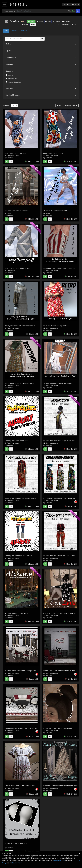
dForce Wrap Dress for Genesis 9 (17, 268)
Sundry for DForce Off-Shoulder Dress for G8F (22, 326)
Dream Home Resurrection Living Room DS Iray (23, 728)
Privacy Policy (17, 863)
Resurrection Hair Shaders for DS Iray (58, 728)
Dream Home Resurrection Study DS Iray (59, 671)
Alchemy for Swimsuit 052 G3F (16, 441)
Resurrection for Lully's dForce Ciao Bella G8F (61, 556)
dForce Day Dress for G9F (53, 153)
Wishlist (25, 25)
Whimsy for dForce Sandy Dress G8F (58, 383)
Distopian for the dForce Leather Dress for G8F (22, 383)
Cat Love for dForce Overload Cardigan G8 (60, 613)
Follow (31, 21)
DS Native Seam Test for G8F (16, 843)
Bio (33, 25)
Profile (40, 21)
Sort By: (66, 105)
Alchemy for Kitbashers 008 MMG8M (19, 556)
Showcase (15, 31)
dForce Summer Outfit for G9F (16, 211)
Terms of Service (59, 860)
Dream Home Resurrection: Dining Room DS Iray (23, 671)
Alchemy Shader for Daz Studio (17, 613)
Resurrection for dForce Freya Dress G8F (59, 441)
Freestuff (66, 21)
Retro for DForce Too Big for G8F (56, 326)
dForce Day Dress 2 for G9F (15, 153)
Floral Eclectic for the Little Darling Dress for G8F (23, 786)
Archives (24, 31)
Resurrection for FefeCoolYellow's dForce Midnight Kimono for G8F (30, 498)
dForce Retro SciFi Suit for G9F (55, 211)
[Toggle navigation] (4, 4)
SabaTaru (10, 158)
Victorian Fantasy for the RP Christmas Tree (60, 786)
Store (48, 21)
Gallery (56, 21)
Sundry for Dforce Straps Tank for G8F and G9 (61, 268)
